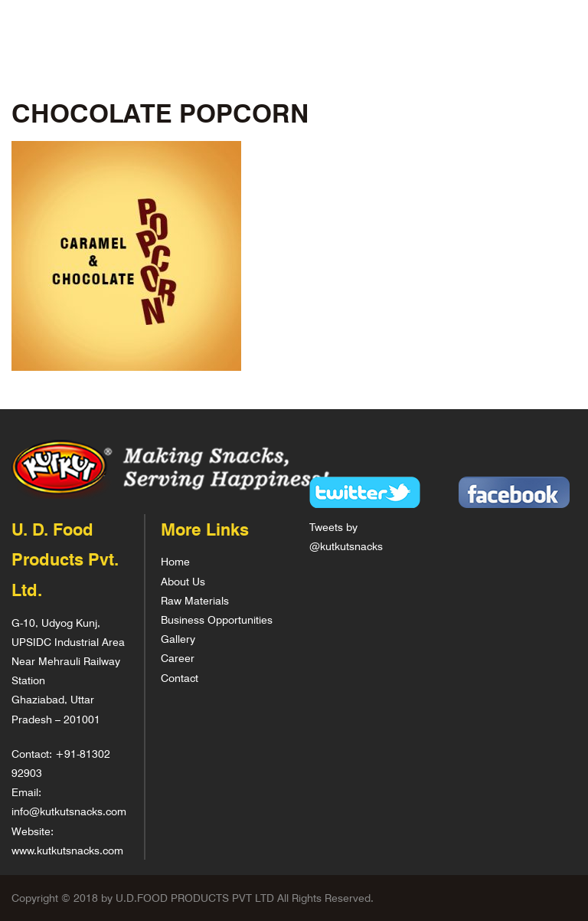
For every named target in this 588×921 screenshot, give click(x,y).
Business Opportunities (217, 619)
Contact (180, 678)
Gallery (178, 639)
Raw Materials (195, 600)
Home (175, 561)
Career (178, 658)
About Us (183, 581)
